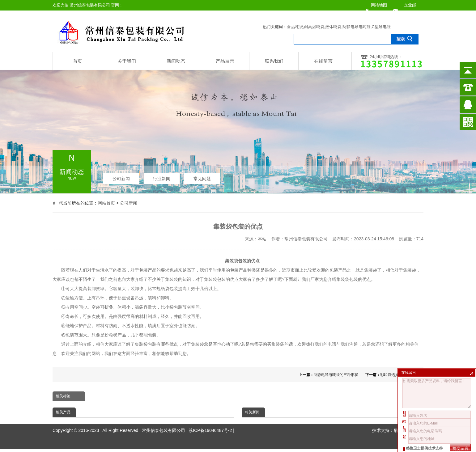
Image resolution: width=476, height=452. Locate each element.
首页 (78, 61)
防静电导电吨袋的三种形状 (336, 375)
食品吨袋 (295, 27)
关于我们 (127, 61)
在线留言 (323, 61)
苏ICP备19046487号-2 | (211, 420)
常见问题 (202, 177)
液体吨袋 (333, 27)
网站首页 (106, 202)
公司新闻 (121, 177)
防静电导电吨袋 (357, 27)
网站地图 (379, 5)
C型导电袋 (381, 27)
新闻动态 (176, 61)
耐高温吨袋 (314, 27)
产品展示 (225, 61)
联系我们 (274, 61)
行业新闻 (162, 177)
